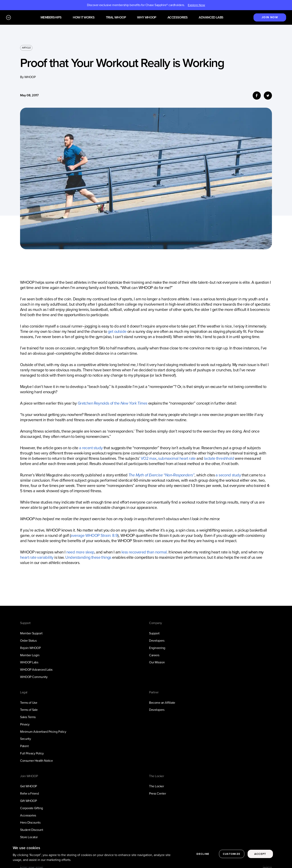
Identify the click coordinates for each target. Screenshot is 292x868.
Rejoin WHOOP (30, 648)
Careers (154, 655)
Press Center (157, 793)
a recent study (91, 448)
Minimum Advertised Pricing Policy (43, 732)
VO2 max (149, 458)
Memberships (51, 18)
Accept (260, 854)
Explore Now (196, 5)
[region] (146, 854)
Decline (203, 854)
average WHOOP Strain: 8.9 (94, 535)
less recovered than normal (144, 552)
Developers (157, 641)
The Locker (156, 786)
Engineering (157, 648)
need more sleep (80, 552)
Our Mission (157, 662)
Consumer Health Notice (36, 761)
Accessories (178, 18)
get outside (117, 331)
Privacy (25, 724)
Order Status (28, 641)
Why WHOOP (147, 18)
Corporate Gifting (32, 808)
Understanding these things (88, 557)
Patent (24, 746)
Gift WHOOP (28, 801)
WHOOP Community (34, 677)
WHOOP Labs (29, 662)
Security (25, 739)
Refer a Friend (29, 793)
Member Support (31, 633)
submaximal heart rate (177, 458)
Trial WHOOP (116, 18)
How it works (84, 18)
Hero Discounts (30, 822)
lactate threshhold (219, 458)
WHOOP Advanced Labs (36, 670)
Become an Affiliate (162, 703)
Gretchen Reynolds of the (113, 403)
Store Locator (29, 837)
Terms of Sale (29, 710)
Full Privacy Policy (32, 753)
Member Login (30, 655)
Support (154, 633)
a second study (228, 475)
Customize (232, 854)
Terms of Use (29, 703)
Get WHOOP (28, 786)
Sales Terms (28, 717)
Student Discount (32, 830)
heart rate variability (37, 557)
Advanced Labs (211, 18)
